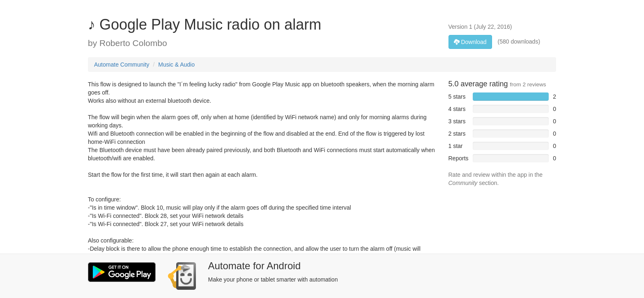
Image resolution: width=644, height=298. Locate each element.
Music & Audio (176, 65)
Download (470, 42)
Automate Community (122, 65)
